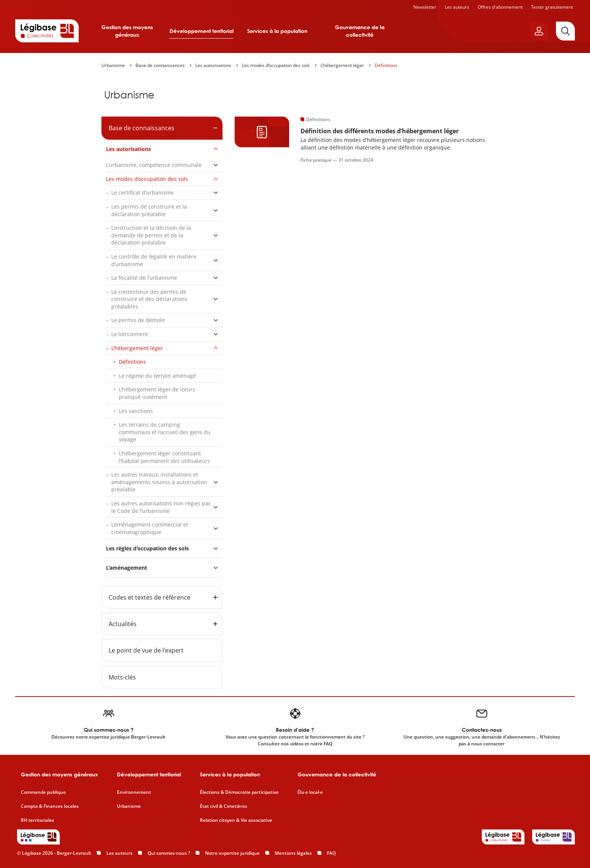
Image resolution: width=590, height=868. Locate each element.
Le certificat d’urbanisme (142, 192)
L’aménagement (127, 568)
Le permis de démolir (138, 320)
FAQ (331, 853)
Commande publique (43, 792)
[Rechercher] (565, 31)
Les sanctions (136, 411)
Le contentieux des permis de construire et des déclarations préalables (149, 299)
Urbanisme (113, 65)
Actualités (123, 624)
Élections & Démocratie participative (239, 792)
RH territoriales (37, 820)
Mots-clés (122, 677)
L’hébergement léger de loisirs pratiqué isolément (157, 393)
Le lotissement (130, 334)
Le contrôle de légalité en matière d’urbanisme (154, 260)
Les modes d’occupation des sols (276, 65)
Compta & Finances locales (50, 806)
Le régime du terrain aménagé (157, 376)
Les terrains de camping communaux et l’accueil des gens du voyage (165, 432)
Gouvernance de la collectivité (360, 31)
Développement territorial (202, 31)
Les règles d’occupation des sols (147, 548)
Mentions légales (293, 853)
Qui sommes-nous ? (169, 853)
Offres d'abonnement (500, 7)
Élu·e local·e (310, 792)
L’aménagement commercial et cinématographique (150, 528)
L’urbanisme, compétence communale (154, 165)
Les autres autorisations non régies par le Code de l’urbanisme (161, 507)
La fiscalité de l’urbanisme (144, 278)
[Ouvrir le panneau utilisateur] (539, 31)
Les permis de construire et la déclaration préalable (149, 210)
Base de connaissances (160, 65)
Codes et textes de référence (149, 597)
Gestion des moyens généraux (127, 31)
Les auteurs (457, 7)
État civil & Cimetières (223, 806)
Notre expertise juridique (232, 853)
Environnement (134, 792)
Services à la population (277, 31)
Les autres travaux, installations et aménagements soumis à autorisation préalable (159, 482)
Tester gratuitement (552, 7)
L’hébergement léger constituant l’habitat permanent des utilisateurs (164, 457)
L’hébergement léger (342, 65)
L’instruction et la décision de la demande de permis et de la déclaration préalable (151, 235)
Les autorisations (213, 65)
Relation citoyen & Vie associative (236, 820)
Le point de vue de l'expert (146, 650)
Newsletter (425, 7)
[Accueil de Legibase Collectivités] (47, 31)
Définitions (386, 65)
